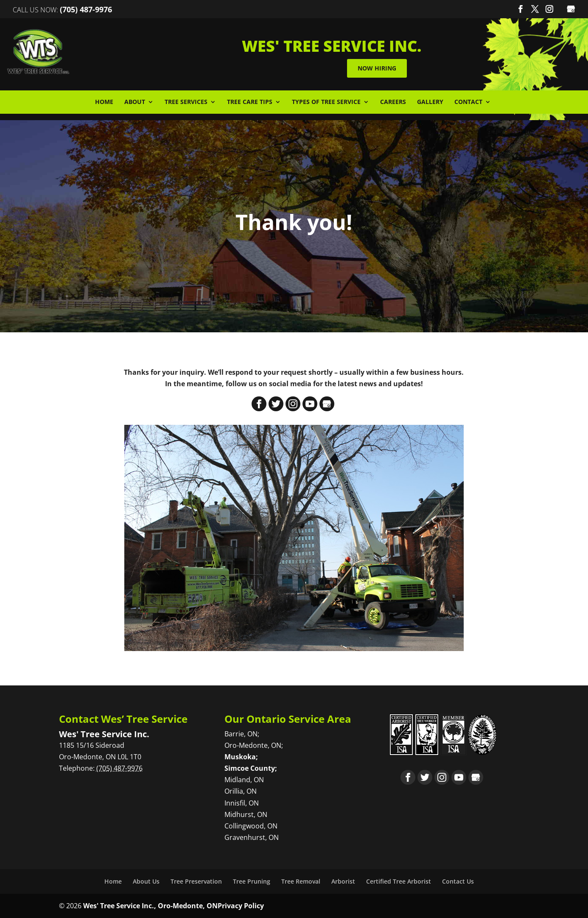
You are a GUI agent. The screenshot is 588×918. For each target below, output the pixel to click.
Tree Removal (301, 881)
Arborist (343, 881)
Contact (468, 102)
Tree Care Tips (250, 102)
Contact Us (458, 881)
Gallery (430, 102)
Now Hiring (380, 68)
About (135, 102)
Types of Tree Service (326, 102)
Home (104, 102)
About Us (146, 881)
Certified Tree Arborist (399, 881)
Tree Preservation (196, 881)
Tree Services (186, 102)
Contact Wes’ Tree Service (123, 719)
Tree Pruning (252, 881)
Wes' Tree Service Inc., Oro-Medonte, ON (150, 906)
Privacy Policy (241, 906)
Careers (393, 102)
